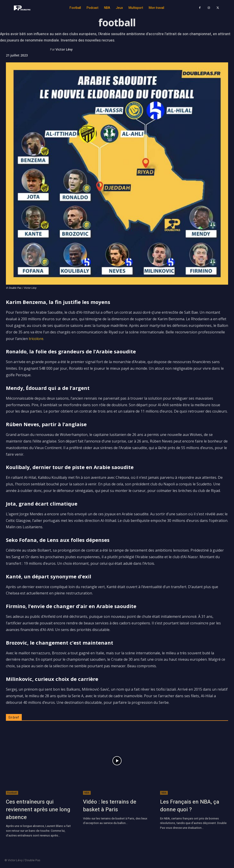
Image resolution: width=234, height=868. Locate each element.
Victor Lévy (64, 49)
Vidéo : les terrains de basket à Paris (110, 806)
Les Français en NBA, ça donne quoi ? (190, 806)
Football (12, 793)
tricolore (36, 339)
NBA (87, 793)
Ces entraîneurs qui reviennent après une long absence (38, 809)
